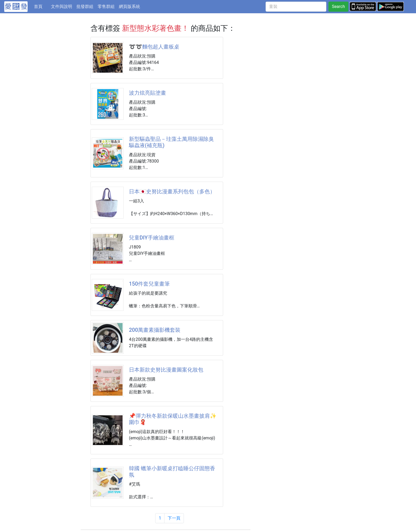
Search (338, 6)
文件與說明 (62, 6)
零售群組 (106, 6)
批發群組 (85, 6)
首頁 (41, 6)
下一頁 (174, 518)
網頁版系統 (129, 6)
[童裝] (296, 7)
